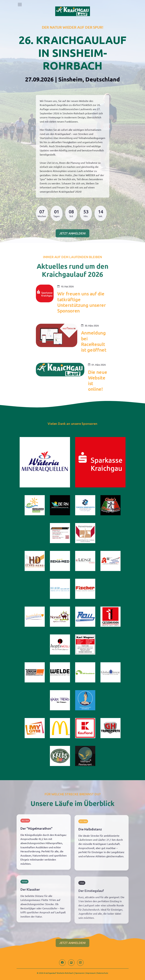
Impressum (91, 973)
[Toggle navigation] (20, 5)
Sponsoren (80, 973)
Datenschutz (103, 973)
